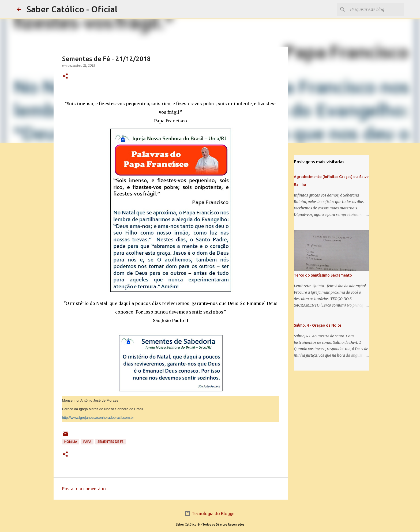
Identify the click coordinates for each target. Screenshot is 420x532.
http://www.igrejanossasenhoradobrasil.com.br (98, 418)
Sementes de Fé (110, 442)
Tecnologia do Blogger (210, 514)
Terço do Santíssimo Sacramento (323, 275)
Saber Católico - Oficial (72, 9)
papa (87, 442)
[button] (65, 76)
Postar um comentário (84, 489)
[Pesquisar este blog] (376, 9)
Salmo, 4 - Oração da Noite (318, 325)
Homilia (71, 442)
